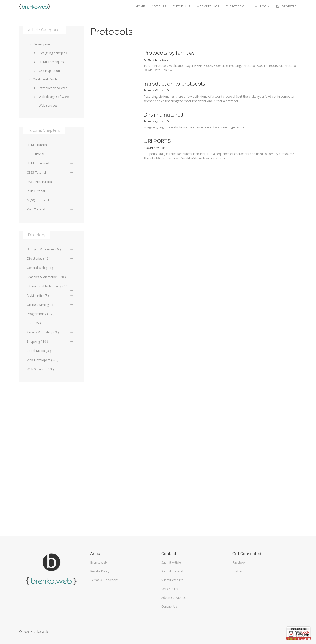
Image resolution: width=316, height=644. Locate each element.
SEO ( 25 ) (50, 323)
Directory (235, 6)
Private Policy (100, 571)
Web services (45, 105)
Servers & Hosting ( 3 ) (50, 332)
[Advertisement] (51, 457)
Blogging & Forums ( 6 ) (50, 249)
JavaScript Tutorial (50, 182)
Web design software (51, 97)
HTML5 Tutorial (50, 163)
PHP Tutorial (50, 191)
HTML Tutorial (50, 145)
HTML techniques (48, 62)
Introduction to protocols (174, 84)
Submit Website (172, 580)
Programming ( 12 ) (50, 314)
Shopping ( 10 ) (50, 341)
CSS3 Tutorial (50, 172)
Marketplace (208, 6)
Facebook (239, 562)
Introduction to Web (50, 88)
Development (40, 44)
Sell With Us (170, 589)
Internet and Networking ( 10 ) (50, 287)
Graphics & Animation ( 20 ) (50, 277)
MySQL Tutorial (50, 200)
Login (262, 6)
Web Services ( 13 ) (50, 369)
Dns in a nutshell (163, 115)
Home (140, 6)
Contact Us (169, 606)
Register (287, 6)
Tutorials (182, 6)
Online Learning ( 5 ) (50, 305)
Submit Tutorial (172, 571)
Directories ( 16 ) (50, 258)
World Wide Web (42, 79)
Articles (159, 6)
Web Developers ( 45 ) (50, 360)
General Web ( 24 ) (50, 268)
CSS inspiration (46, 71)
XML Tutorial (50, 209)
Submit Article (171, 562)
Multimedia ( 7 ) (50, 295)
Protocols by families (169, 53)
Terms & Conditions (104, 580)
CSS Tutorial (50, 154)
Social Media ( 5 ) (50, 351)
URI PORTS (157, 141)
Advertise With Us (174, 598)
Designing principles (50, 53)
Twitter (237, 571)
